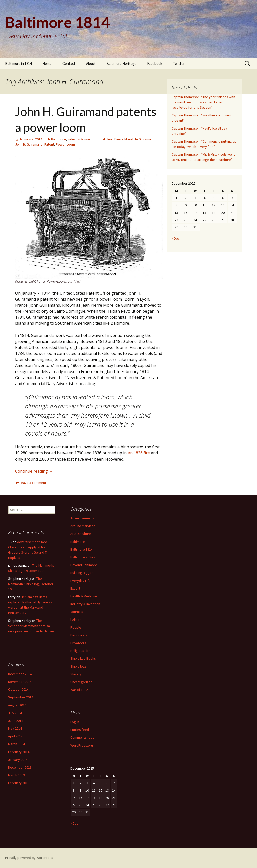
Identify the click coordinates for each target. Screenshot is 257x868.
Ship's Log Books (83, 658)
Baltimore (58, 139)
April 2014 (15, 736)
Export (75, 588)
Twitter (179, 64)
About (91, 64)
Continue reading (34, 471)
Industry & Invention (82, 139)
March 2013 (16, 775)
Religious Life (80, 651)
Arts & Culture (81, 534)
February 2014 (19, 752)
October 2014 (18, 689)
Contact (69, 64)
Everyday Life (80, 581)
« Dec (176, 238)
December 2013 (20, 767)
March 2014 (16, 744)
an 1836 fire (139, 453)
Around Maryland (83, 526)
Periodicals (79, 635)
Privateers (78, 643)
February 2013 (19, 783)
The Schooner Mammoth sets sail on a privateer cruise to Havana (31, 626)
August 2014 (17, 705)
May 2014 (15, 728)
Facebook (155, 64)
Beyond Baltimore (84, 565)
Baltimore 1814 (81, 549)
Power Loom (65, 144)
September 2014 (21, 697)
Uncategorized (81, 682)
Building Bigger (82, 573)
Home (47, 64)
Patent (49, 144)
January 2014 (18, 760)
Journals (77, 612)
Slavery (76, 674)
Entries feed (80, 730)
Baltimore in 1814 (18, 64)
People (76, 627)
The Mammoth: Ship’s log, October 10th (31, 584)
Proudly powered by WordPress (29, 858)
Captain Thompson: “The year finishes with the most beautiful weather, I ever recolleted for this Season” (203, 102)
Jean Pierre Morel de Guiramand (131, 139)
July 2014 (15, 713)
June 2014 (16, 721)
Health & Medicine (84, 596)
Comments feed (82, 737)
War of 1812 (79, 690)
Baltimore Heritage (121, 64)
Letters (76, 619)
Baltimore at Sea (83, 557)
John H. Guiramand (29, 144)
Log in (75, 722)
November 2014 (20, 682)
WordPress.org (82, 745)
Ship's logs (78, 666)
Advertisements (82, 518)
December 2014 (20, 674)
